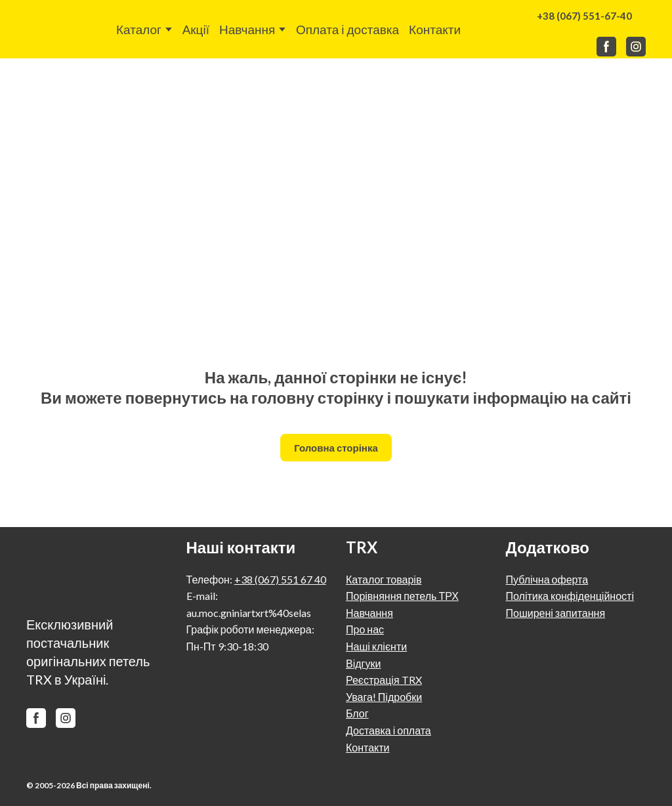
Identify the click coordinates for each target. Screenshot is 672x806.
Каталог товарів (384, 579)
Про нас (365, 629)
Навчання (247, 29)
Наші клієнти (376, 646)
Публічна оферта (547, 579)
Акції (196, 29)
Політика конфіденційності (570, 596)
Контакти (435, 29)
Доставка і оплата (388, 730)
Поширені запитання (556, 613)
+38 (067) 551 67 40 (280, 579)
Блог (357, 713)
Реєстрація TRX (384, 680)
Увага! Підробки (384, 697)
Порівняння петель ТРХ (402, 596)
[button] (584, 16)
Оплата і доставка (347, 29)
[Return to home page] (55, 29)
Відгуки (363, 663)
